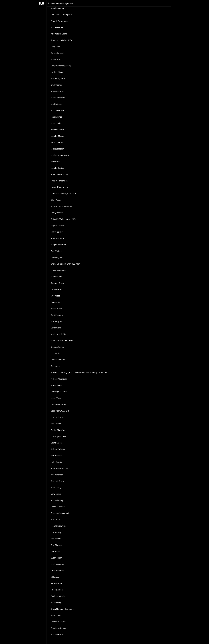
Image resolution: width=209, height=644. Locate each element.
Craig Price (56, 47)
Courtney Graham (59, 628)
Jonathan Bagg (57, 8)
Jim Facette (56, 59)
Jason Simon (56, 385)
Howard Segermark (59, 187)
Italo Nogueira (57, 257)
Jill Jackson (55, 577)
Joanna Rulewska (58, 526)
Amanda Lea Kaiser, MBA (62, 40)
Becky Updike (57, 213)
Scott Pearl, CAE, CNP (60, 411)
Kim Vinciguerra (58, 78)
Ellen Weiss (56, 200)
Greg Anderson (58, 571)
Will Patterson (57, 475)
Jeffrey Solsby (57, 232)
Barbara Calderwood (60, 513)
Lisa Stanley (56, 532)
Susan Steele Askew (60, 174)
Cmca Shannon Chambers (62, 609)
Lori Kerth (55, 353)
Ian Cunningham (58, 270)
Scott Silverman (58, 110)
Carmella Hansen (58, 404)
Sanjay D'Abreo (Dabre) (61, 66)
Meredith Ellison (58, 98)
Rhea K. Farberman (59, 21)
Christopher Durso (59, 392)
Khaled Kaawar (57, 130)
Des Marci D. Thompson (61, 15)
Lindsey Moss (57, 72)
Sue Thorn (55, 519)
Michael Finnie (57, 634)
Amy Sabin (56, 162)
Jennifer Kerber (58, 168)
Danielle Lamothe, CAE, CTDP (64, 194)
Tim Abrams (56, 539)
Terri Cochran (57, 315)
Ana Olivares (56, 545)
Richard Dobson (58, 449)
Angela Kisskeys (58, 225)
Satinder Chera (57, 283)
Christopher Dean (59, 436)
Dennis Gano (57, 302)
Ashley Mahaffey (58, 430)
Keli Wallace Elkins (59, 34)
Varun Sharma (57, 142)
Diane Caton (56, 443)
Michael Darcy (57, 500)
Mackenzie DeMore (59, 334)
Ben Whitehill (57, 251)
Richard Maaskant (59, 379)
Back (49, 3)
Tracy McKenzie (58, 481)
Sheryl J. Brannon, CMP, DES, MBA (66, 264)
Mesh (41, 3)
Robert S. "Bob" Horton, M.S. (63, 219)
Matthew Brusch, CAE (60, 468)
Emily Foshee (57, 85)
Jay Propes (55, 296)
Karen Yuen (56, 398)
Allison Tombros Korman (62, 206)
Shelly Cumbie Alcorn (60, 155)
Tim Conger (56, 424)
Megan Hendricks (59, 245)
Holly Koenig (56, 462)
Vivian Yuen (56, 615)
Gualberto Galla (58, 596)
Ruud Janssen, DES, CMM (62, 341)
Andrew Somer (57, 91)
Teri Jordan (56, 366)
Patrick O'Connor (58, 564)
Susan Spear (56, 558)
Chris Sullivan (57, 417)
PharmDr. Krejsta (58, 622)
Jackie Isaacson (58, 149)
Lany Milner (56, 494)
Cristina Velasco (58, 507)
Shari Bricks (56, 123)
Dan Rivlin (55, 551)
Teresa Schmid (57, 53)
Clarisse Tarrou (57, 347)
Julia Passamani (58, 27)
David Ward (56, 328)
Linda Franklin (57, 289)
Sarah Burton (57, 583)
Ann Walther (56, 456)
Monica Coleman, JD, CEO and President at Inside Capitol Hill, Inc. (79, 372)
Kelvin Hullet (56, 309)
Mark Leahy (56, 487)
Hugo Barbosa (57, 590)
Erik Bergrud (56, 321)
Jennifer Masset (58, 136)
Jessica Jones (56, 117)
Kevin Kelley (56, 603)
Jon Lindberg (57, 104)
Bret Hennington (58, 360)
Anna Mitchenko (58, 238)
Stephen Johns (57, 277)
